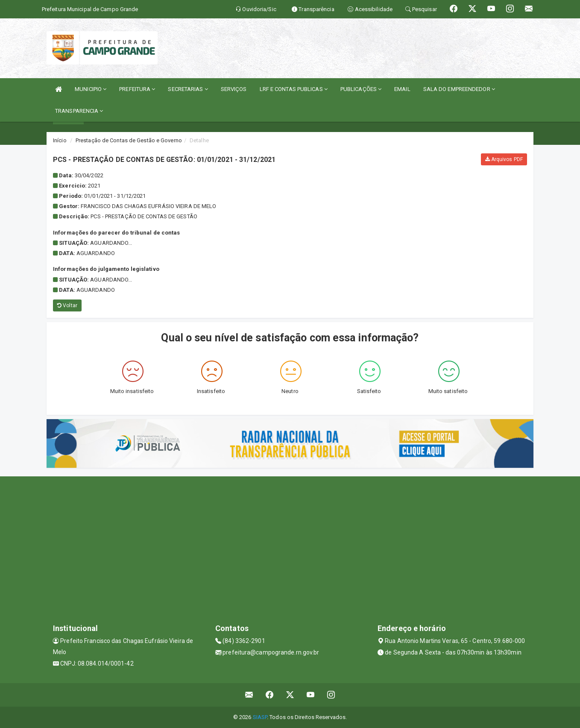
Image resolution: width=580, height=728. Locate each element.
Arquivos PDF (504, 159)
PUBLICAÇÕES (361, 89)
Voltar (67, 305)
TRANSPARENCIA (79, 111)
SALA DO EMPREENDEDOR (459, 89)
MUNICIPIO (91, 89)
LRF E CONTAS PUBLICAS (294, 89)
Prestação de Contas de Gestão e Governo (129, 140)
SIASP (260, 717)
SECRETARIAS (188, 89)
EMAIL (402, 89)
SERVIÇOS (234, 89)
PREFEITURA (137, 89)
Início (60, 140)
